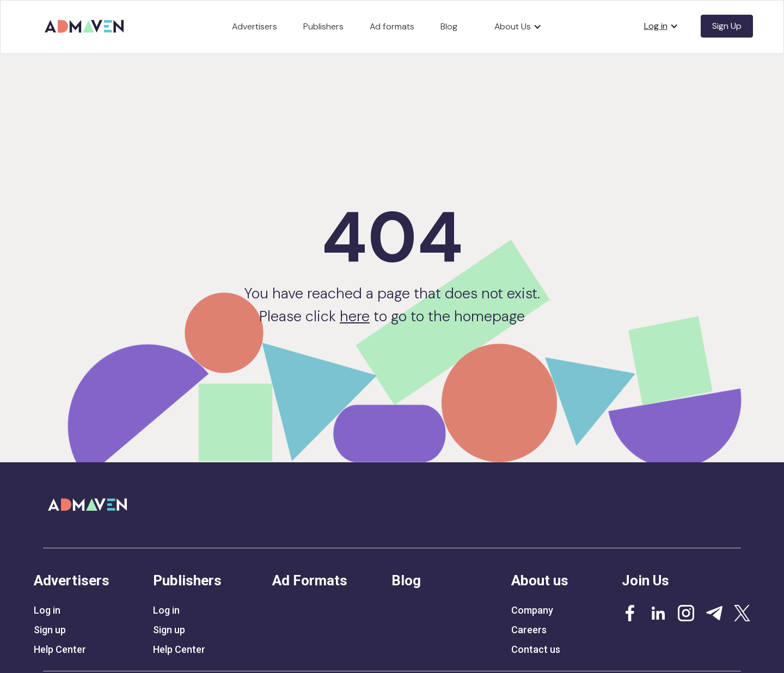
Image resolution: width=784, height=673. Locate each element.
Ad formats (392, 26)
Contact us (536, 650)
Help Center (60, 650)
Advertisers (255, 26)
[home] (86, 23)
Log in (47, 610)
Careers (529, 630)
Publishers (323, 26)
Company (532, 610)
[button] (518, 27)
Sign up (50, 630)
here (355, 316)
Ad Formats (310, 580)
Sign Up (727, 26)
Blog (449, 26)
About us (540, 580)
